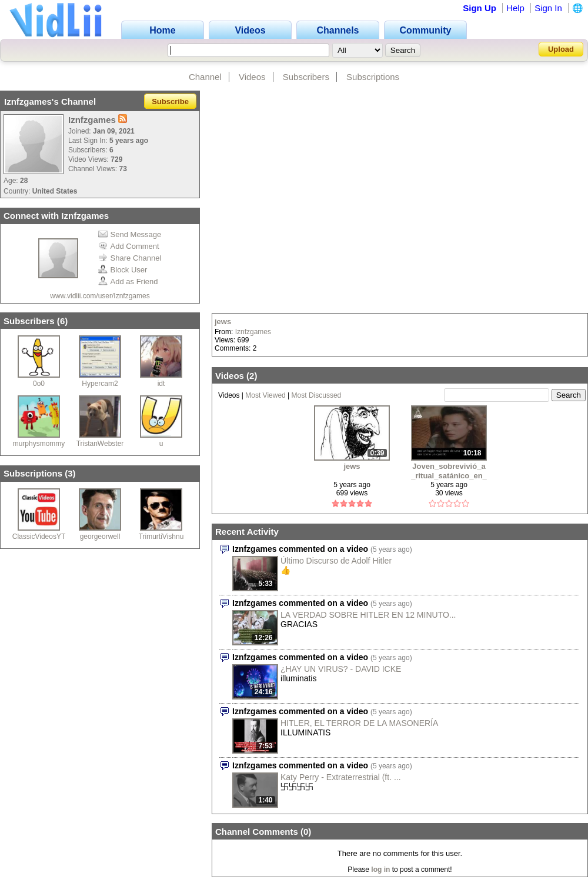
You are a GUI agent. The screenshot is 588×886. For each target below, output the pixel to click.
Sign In (548, 8)
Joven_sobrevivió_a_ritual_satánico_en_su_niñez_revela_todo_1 (449, 471)
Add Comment (129, 246)
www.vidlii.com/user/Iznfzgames (100, 296)
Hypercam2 (100, 384)
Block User (123, 270)
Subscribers (306, 77)
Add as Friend (128, 282)
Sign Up (480, 8)
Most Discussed (317, 395)
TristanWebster (100, 444)
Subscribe (170, 101)
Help (515, 8)
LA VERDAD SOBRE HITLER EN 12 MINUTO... (368, 615)
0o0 (39, 384)
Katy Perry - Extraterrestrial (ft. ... (341, 777)
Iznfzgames (253, 332)
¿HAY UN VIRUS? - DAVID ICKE (341, 669)
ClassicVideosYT (39, 537)
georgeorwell (100, 537)
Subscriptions (373, 77)
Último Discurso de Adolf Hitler (336, 561)
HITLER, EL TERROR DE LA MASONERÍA (359, 723)
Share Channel (130, 258)
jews (223, 322)
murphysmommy (39, 444)
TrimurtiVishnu (161, 537)
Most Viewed (265, 395)
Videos (252, 77)
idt (161, 384)
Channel (205, 77)
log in (380, 870)
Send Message (130, 234)
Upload (561, 49)
